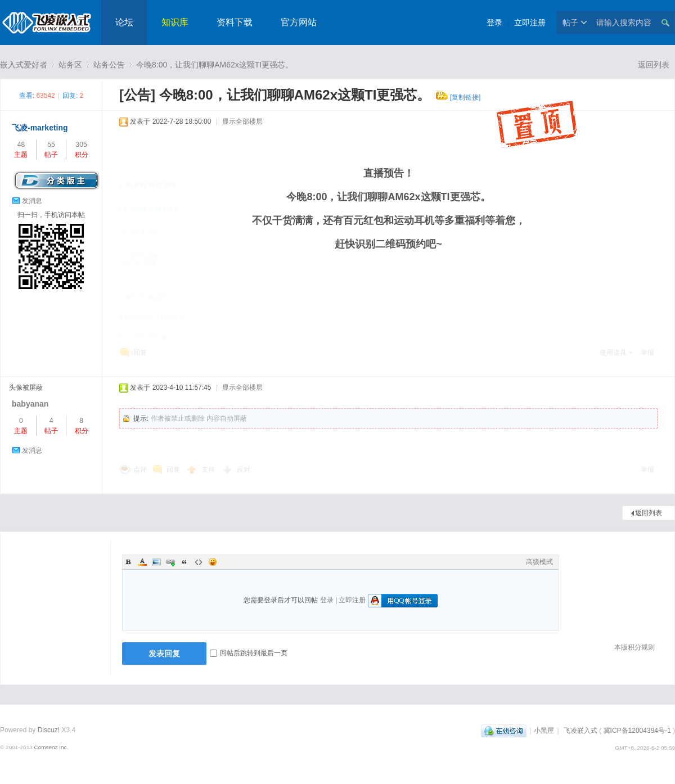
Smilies (213, 562)
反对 (244, 470)
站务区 (70, 65)
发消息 (32, 201)
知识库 (175, 22)
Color (142, 562)
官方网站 (299, 22)
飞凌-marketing (40, 128)
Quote (184, 562)
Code (199, 562)
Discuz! (49, 730)
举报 (647, 353)
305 (82, 145)
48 (21, 145)
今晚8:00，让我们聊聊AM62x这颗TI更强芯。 (215, 65)
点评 (140, 470)
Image (156, 562)
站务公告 (109, 65)
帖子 (570, 22)
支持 (209, 470)
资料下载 (235, 22)
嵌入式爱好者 (24, 65)
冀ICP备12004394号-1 (637, 731)
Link (170, 562)
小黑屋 (544, 731)
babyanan (30, 404)
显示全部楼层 (242, 121)
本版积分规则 (634, 647)
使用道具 (613, 353)
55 (51, 145)
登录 (494, 22)
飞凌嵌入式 (580, 731)
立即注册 (530, 22)
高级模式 (539, 562)
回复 (140, 353)
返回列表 (654, 65)
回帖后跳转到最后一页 (249, 653)
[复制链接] (465, 97)
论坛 (124, 22)
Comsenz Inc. (51, 747)
